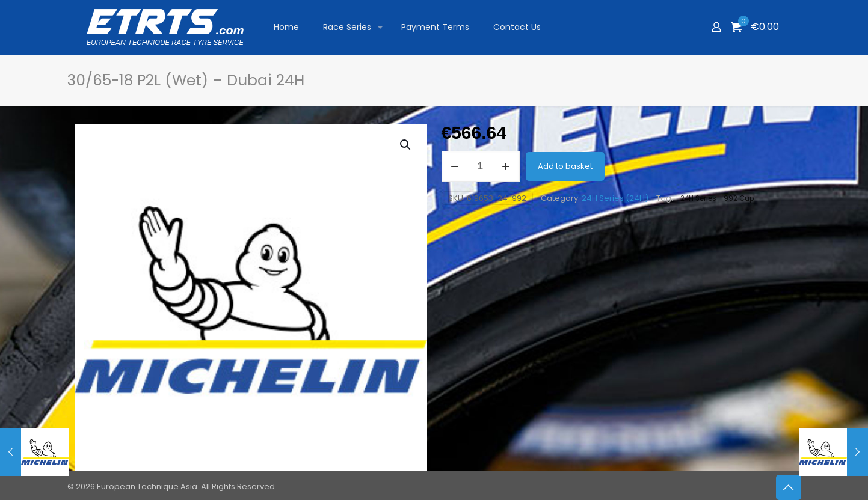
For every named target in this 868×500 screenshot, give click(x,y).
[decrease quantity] (455, 166)
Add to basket (565, 166)
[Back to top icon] (789, 487)
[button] (406, 145)
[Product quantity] (481, 166)
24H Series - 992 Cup (717, 198)
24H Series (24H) (615, 198)
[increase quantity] (506, 166)
